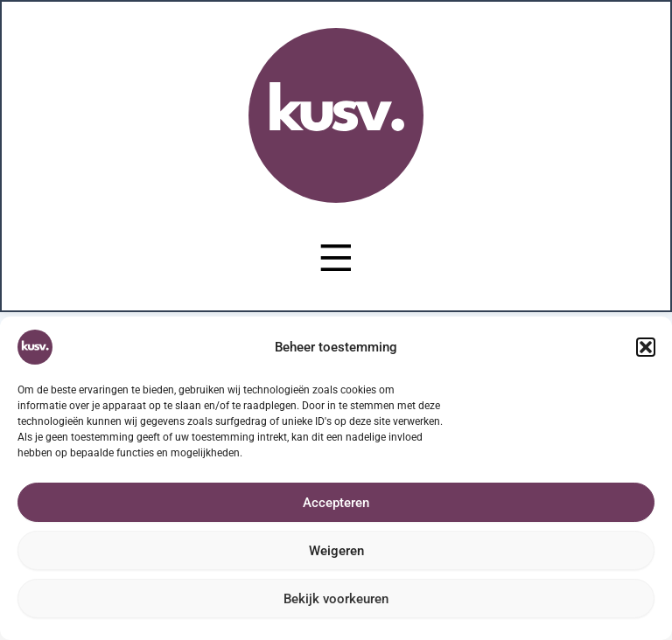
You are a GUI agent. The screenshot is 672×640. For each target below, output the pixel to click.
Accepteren (336, 503)
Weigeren (336, 551)
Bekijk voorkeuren (336, 599)
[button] (646, 347)
